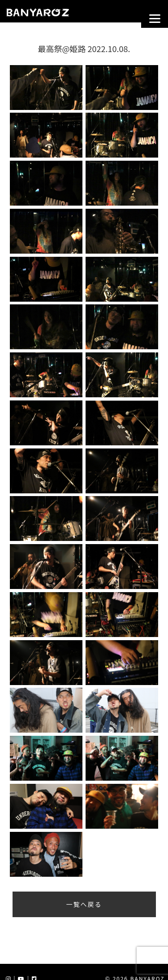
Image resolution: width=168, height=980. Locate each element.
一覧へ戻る (84, 904)
